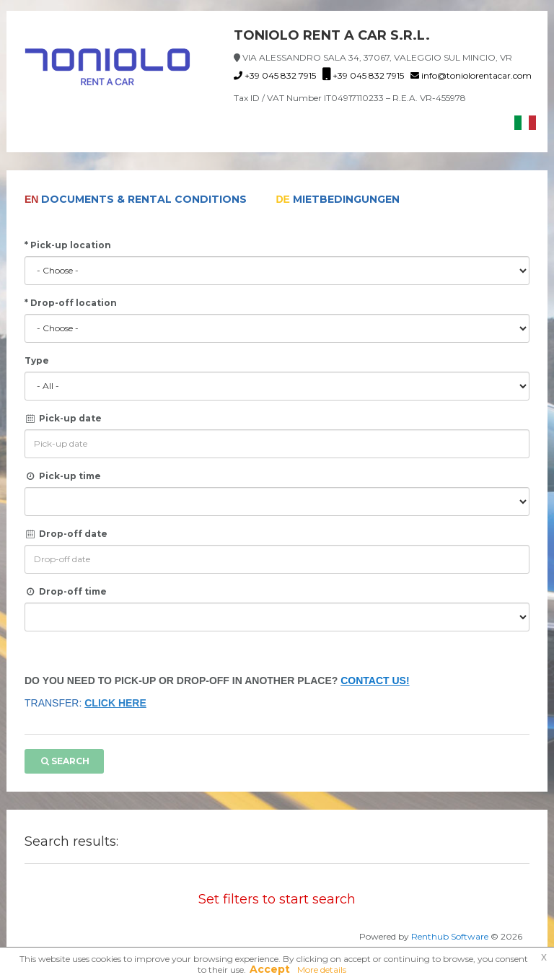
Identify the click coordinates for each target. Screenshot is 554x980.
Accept (270, 969)
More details (322, 970)
